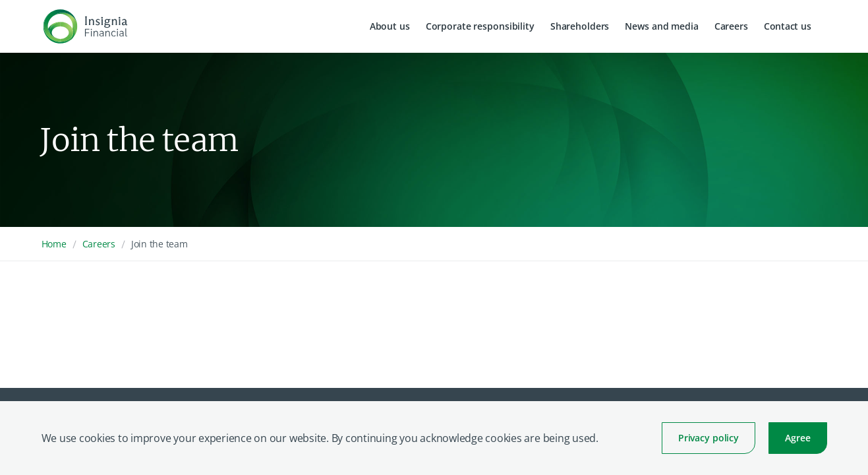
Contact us (788, 26)
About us (390, 26)
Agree (797, 438)
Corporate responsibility (480, 26)
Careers (731, 26)
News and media (661, 26)
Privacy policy (709, 438)
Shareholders (580, 26)
